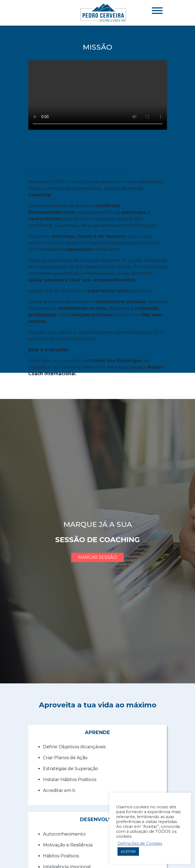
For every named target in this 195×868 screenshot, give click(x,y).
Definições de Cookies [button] (140, 843)
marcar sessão (97, 557)
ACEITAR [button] (128, 851)
